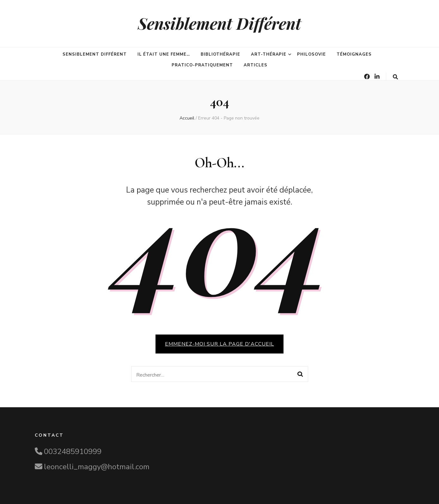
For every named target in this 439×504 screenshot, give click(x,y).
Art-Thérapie (269, 54)
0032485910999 (73, 452)
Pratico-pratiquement (202, 65)
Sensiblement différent (95, 54)
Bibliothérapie (220, 54)
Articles (256, 65)
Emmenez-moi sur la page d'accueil (219, 344)
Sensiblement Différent (219, 23)
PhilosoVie (311, 54)
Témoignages (354, 54)
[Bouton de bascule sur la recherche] (395, 77)
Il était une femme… (164, 54)
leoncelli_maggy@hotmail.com (97, 467)
